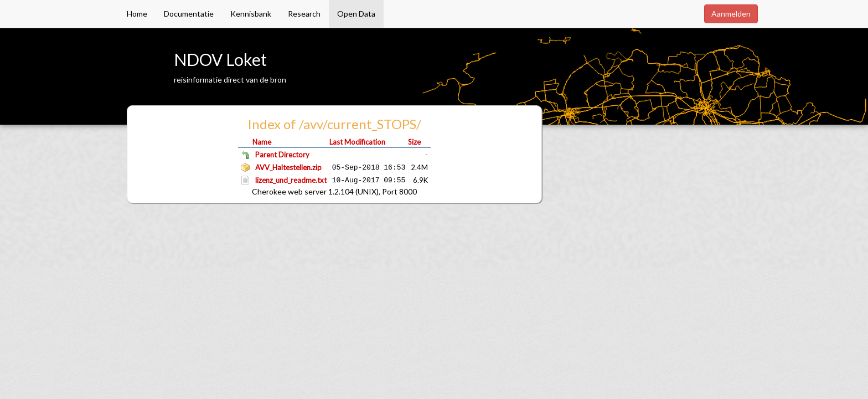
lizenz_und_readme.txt (291, 180)
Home (137, 14)
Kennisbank (251, 14)
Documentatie (189, 14)
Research (304, 14)
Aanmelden (731, 14)
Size (414, 142)
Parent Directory (282, 155)
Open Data (356, 14)
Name (262, 142)
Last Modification (357, 142)
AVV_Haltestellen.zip (288, 167)
